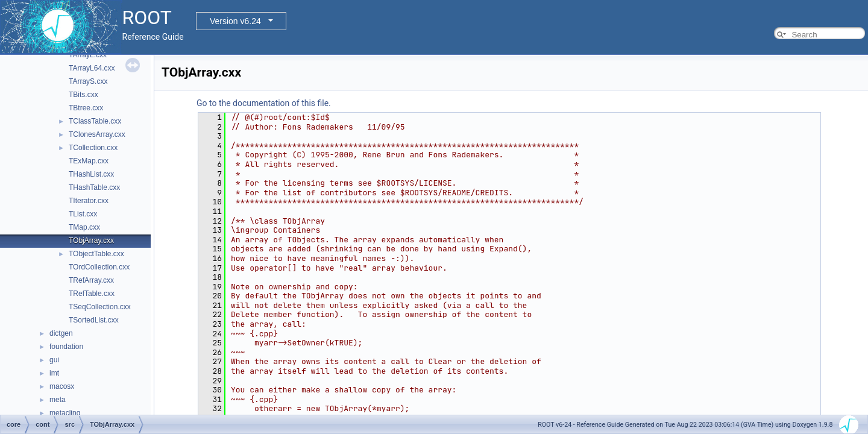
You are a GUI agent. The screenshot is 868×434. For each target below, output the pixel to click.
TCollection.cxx (93, 148)
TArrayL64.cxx (92, 68)
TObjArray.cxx (91, 241)
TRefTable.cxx (92, 294)
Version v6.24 (235, 21)
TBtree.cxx (86, 108)
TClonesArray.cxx (97, 134)
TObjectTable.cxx (96, 254)
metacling (65, 413)
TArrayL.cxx (88, 55)
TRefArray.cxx (91, 280)
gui (54, 360)
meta (58, 400)
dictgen (61, 333)
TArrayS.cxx (88, 81)
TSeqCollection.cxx (100, 307)
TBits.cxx (83, 95)
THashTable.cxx (94, 187)
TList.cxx (83, 214)
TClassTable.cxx (95, 121)
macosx (62, 386)
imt (54, 373)
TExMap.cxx (89, 161)
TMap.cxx (84, 227)
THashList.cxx (91, 174)
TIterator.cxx (89, 201)
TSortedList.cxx (94, 320)
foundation (66, 347)
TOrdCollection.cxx (99, 267)
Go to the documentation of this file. (264, 103)
